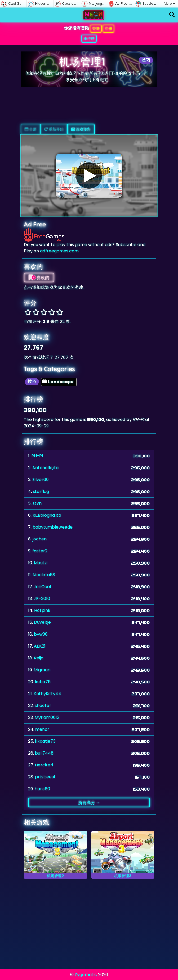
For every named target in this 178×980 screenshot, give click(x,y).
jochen (40, 539)
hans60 (42, 789)
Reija (39, 658)
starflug (41, 491)
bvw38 (41, 634)
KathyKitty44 (47, 694)
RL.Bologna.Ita (47, 515)
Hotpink (42, 610)
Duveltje (42, 622)
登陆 (96, 29)
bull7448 (44, 753)
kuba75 (43, 682)
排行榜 (89, 39)
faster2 (40, 551)
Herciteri (44, 765)
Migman (42, 670)
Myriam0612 (47, 717)
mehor (42, 729)
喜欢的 (39, 278)
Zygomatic (86, 975)
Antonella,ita (45, 468)
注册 (108, 29)
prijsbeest (45, 777)
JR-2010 (42, 598)
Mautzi (41, 563)
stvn (37, 503)
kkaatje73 (45, 741)
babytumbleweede (53, 527)
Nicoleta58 (44, 575)
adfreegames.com (59, 251)
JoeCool (42, 587)
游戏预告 (81, 129)
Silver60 (41, 480)
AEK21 (40, 646)
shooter (43, 706)
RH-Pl (37, 456)
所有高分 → (89, 802)
